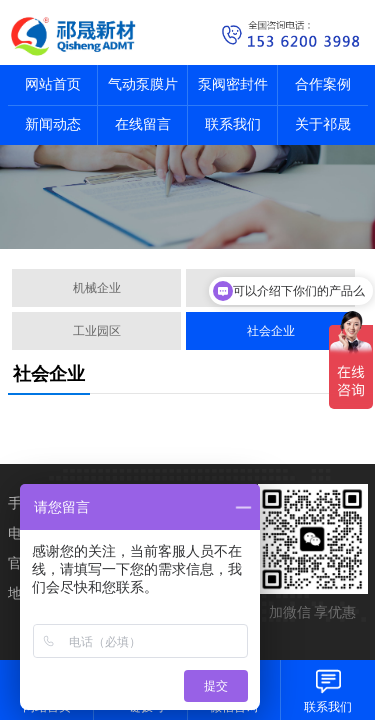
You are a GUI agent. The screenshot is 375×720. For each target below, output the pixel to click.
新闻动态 (53, 124)
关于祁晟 (323, 124)
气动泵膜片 (143, 84)
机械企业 (97, 288)
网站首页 (53, 84)
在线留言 (143, 124)
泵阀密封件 (233, 84)
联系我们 (233, 124)
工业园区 (97, 331)
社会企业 (271, 331)
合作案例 (323, 84)
